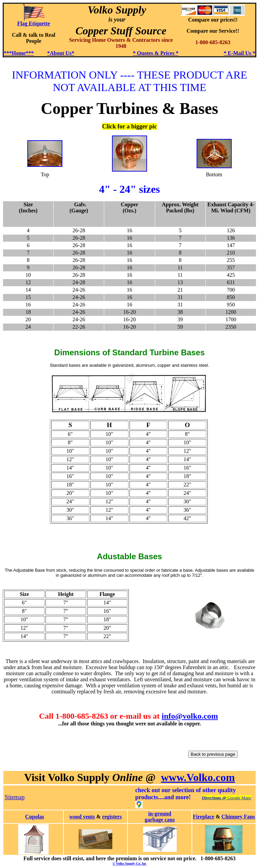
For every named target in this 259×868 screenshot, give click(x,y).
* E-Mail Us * (239, 53)
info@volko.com (190, 716)
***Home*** (19, 53)
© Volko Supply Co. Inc (130, 863)
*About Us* (61, 53)
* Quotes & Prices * (156, 53)
